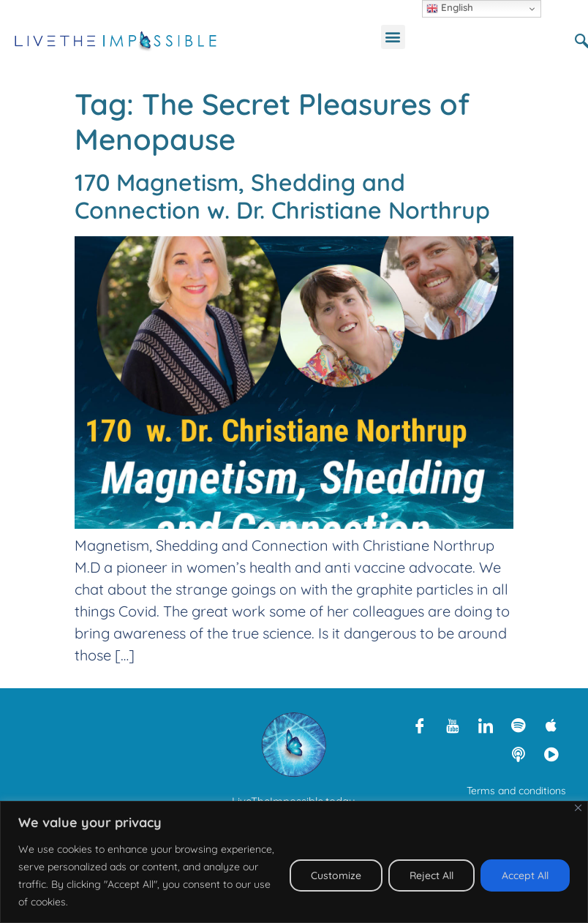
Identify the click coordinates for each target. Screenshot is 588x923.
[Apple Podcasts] (551, 725)
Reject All (431, 875)
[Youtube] (453, 725)
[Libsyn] (519, 754)
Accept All (525, 875)
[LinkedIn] (486, 725)
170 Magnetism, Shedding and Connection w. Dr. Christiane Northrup (282, 196)
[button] (393, 37)
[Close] (578, 808)
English (450, 8)
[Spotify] (519, 725)
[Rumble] (551, 754)
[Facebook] (420, 725)
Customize (336, 875)
